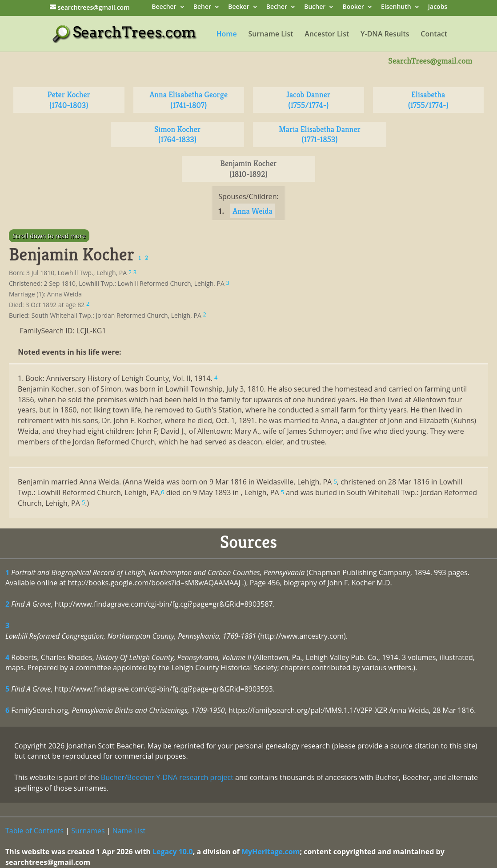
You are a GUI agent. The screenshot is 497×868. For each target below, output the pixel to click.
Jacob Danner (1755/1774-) (308, 100)
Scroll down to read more (49, 236)
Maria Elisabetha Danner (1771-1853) (320, 134)
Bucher (315, 7)
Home (226, 35)
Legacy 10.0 (173, 852)
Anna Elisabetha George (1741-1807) (188, 100)
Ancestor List (327, 35)
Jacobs (438, 7)
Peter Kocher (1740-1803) (69, 100)
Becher (277, 7)
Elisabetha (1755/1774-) (428, 100)
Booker (353, 7)
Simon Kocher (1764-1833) (177, 134)
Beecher (164, 7)
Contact (434, 35)
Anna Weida (253, 211)
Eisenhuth (396, 7)
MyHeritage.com (271, 852)
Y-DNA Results (385, 35)
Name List (129, 831)
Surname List (271, 35)
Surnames (88, 831)
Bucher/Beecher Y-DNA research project (167, 777)
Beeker (239, 7)
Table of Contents (34, 831)
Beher (202, 7)
